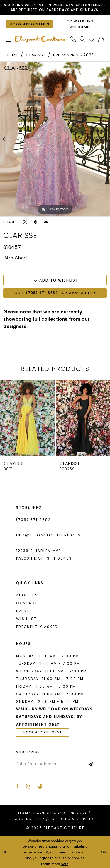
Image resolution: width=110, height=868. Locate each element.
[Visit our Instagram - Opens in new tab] (29, 786)
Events (24, 611)
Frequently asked (37, 627)
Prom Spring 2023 (73, 55)
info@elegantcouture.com (49, 535)
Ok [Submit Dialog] (104, 852)
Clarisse (35, 55)
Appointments (91, 5)
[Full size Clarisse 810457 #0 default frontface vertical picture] (55, 139)
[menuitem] (9, 39)
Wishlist (26, 619)
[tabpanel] (55, 139)
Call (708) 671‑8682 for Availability (55, 293)
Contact (27, 603)
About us (27, 595)
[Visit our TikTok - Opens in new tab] (40, 786)
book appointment (43, 732)
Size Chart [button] (16, 258)
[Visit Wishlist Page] (92, 39)
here (65, 864)
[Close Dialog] (5, 852)
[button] (9, 39)
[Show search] (83, 39)
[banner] (40, 39)
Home (12, 55)
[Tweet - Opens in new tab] (25, 222)
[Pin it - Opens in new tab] (36, 222)
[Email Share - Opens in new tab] (46, 222)
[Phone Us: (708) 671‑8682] (73, 39)
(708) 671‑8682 (33, 520)
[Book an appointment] (29, 24)
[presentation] (27, 418)
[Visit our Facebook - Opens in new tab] (18, 786)
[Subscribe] (91, 764)
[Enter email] (55, 764)
